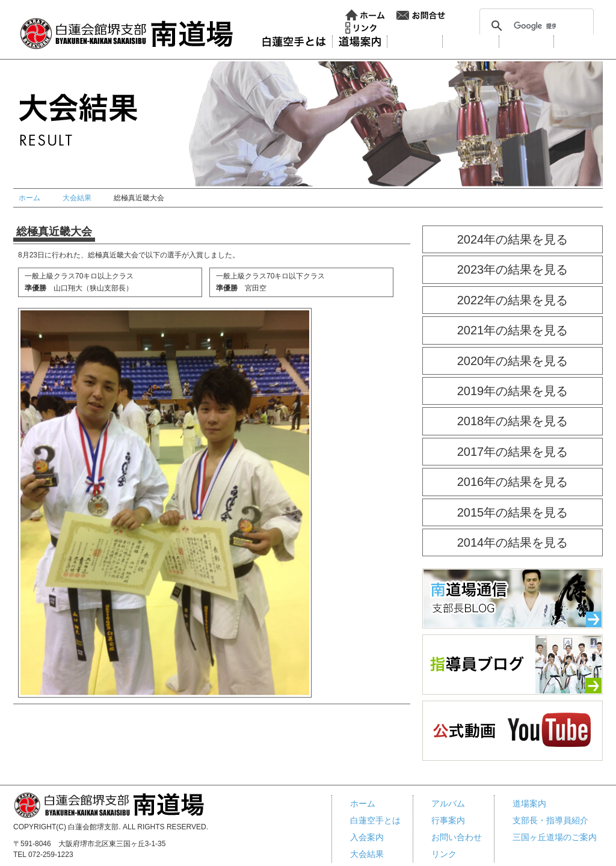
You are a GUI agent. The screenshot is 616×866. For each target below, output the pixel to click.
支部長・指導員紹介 (550, 820)
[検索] (535, 26)
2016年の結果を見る (513, 482)
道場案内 (360, 41)
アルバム (526, 41)
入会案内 (415, 41)
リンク (361, 28)
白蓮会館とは (294, 41)
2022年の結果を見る (513, 300)
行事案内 (581, 41)
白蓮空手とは (375, 820)
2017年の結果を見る (513, 452)
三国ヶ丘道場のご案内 (555, 837)
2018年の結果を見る (513, 421)
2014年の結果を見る (513, 542)
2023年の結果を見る (513, 269)
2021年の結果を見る (513, 330)
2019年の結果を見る (513, 391)
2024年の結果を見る (513, 239)
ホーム (365, 15)
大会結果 (471, 41)
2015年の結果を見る (513, 512)
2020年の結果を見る (513, 361)
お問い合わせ (421, 15)
